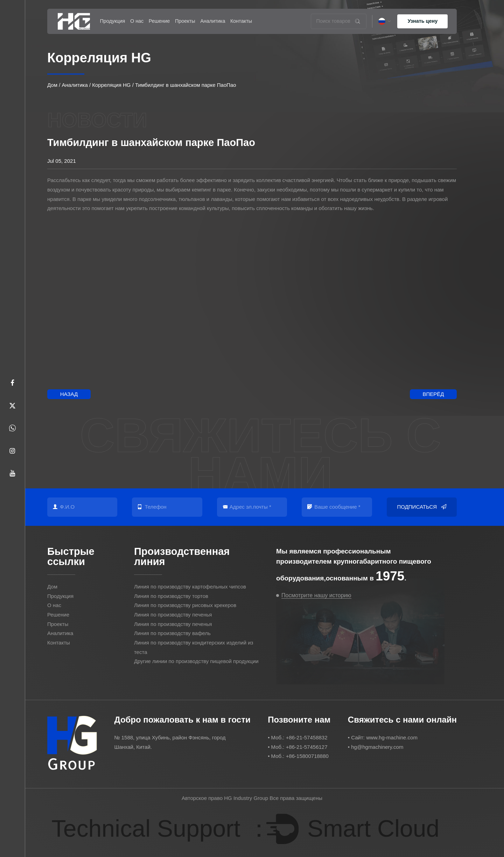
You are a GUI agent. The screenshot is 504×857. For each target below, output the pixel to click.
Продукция (112, 21)
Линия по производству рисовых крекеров (185, 605)
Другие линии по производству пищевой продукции (196, 661)
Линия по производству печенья (173, 615)
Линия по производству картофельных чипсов (190, 587)
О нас (137, 21)
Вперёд (433, 394)
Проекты (185, 21)
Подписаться (422, 507)
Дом (52, 85)
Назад (69, 394)
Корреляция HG (111, 85)
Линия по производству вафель (172, 633)
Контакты (241, 21)
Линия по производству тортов (171, 596)
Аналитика (213, 21)
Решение (159, 21)
